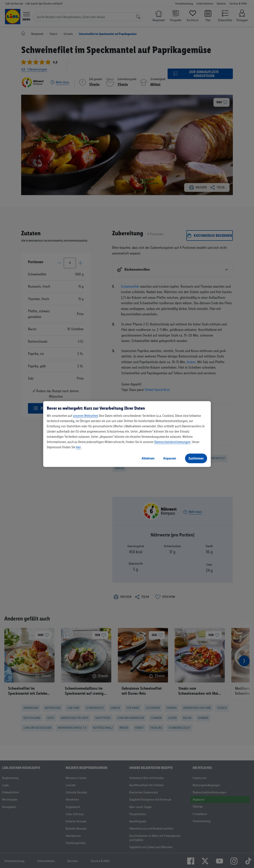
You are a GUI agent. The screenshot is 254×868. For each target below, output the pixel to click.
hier (78, 447)
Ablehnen (148, 458)
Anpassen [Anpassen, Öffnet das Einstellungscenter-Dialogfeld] (170, 458)
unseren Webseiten (86, 416)
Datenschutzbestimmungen (172, 442)
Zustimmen (196, 458)
